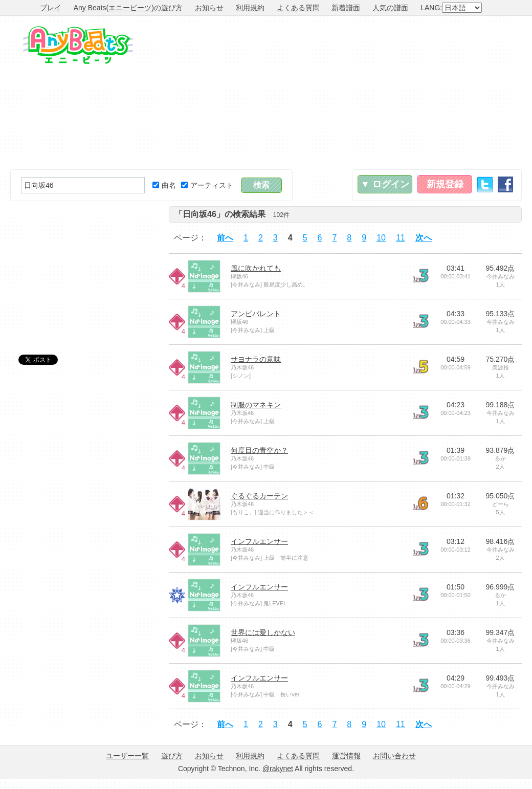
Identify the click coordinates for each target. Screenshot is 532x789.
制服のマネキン (256, 405)
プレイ (51, 8)
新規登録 (445, 184)
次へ (424, 238)
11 (401, 238)
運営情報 (346, 756)
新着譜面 (346, 8)
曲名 (164, 185)
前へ (225, 238)
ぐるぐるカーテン (259, 496)
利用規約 (250, 8)
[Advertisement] (400, 93)
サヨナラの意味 (256, 359)
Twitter (485, 184)
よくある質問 (298, 8)
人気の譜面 (390, 8)
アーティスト (207, 185)
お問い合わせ (394, 756)
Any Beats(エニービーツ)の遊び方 (128, 8)
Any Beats (78, 45)
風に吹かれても (256, 268)
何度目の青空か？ (259, 450)
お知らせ (209, 8)
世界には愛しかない (263, 632)
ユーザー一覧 (127, 756)
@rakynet (278, 769)
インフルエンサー (259, 541)
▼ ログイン (385, 184)
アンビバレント (256, 314)
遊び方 (172, 756)
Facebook (505, 184)
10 (381, 238)
